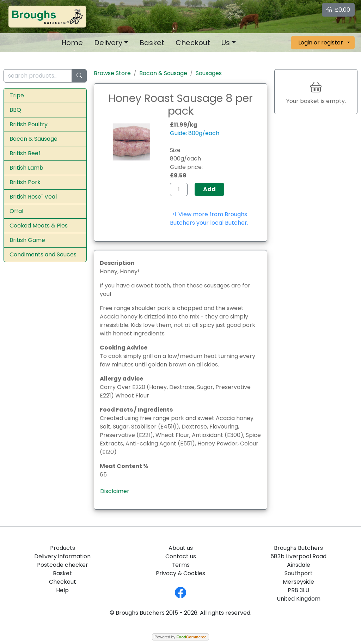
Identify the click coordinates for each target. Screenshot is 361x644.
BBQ (15, 110)
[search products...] (38, 76)
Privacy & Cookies (180, 573)
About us (181, 548)
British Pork (25, 182)
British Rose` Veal (33, 197)
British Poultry (29, 124)
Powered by (180, 637)
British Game (27, 240)
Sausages (209, 73)
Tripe (17, 95)
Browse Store (112, 73)
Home (72, 43)
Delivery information (62, 556)
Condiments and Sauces (43, 254)
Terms (181, 565)
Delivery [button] (108, 43)
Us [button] (226, 43)
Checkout (193, 43)
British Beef (25, 153)
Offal (16, 211)
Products (63, 548)
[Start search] (79, 76)
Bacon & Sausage (33, 139)
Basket (152, 43)
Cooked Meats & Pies (39, 226)
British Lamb (26, 168)
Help (62, 590)
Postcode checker (63, 565)
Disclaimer (115, 491)
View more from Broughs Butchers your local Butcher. (209, 219)
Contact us (181, 556)
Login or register (321, 42)
